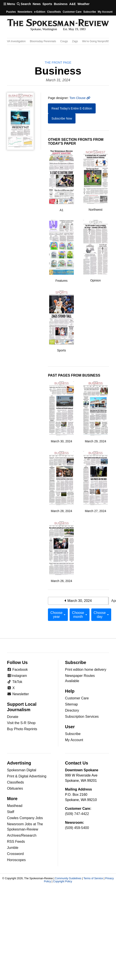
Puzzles (11, 12)
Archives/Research (22, 835)
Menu (9, 4)
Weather (83, 4)
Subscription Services (82, 717)
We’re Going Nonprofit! (95, 41)
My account (105, 12)
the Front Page (58, 63)
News (37, 4)
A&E (72, 4)
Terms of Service (93, 878)
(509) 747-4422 (77, 814)
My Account (74, 740)
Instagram (17, 676)
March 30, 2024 (78, 601)
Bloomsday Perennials (43, 41)
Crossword (15, 854)
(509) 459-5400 (77, 828)
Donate (13, 717)
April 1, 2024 (109, 601)
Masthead (15, 806)
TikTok (15, 682)
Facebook (17, 670)
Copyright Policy (63, 881)
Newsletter (18, 694)
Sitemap (71, 704)
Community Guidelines (68, 878)
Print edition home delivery (86, 670)
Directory (72, 710)
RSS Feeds (16, 842)
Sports (47, 4)
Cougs (64, 41)
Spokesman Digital (22, 770)
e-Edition (40, 12)
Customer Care (72, 12)
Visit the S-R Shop (21, 723)
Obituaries (15, 788)
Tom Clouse (80, 98)
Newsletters (25, 12)
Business (61, 4)
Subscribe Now (62, 118)
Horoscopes (16, 860)
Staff (11, 812)
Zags (75, 41)
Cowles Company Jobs (25, 818)
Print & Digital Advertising (27, 776)
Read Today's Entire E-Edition (72, 108)
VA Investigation (16, 41)
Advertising (19, 763)
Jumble (13, 848)
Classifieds (54, 12)
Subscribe (90, 12)
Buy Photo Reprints (22, 729)
